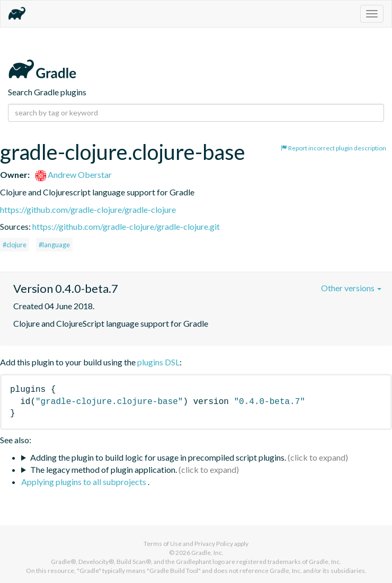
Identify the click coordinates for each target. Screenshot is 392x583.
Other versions (351, 288)
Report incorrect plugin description (333, 148)
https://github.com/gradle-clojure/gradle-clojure (88, 209)
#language (54, 245)
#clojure (15, 245)
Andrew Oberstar (74, 174)
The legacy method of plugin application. (104, 469)
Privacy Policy (214, 544)
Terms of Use (163, 544)
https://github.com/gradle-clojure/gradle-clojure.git (126, 226)
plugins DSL (158, 362)
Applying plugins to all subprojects (84, 482)
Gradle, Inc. (207, 553)
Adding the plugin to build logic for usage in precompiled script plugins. (158, 457)
